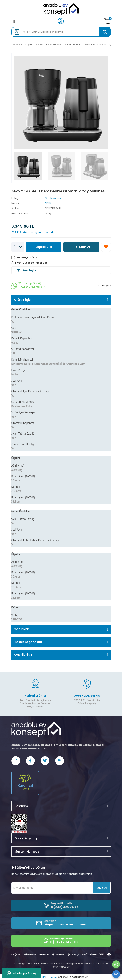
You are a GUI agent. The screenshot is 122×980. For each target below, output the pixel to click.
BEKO (48, 203)
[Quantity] (18, 247)
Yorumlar (22, 629)
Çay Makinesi (53, 198)
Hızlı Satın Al (81, 247)
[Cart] (108, 21)
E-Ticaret (52, 977)
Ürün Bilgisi (23, 300)
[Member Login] (61, 21)
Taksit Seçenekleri (29, 642)
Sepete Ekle (44, 247)
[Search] (61, 32)
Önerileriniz (23, 655)
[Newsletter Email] (61, 888)
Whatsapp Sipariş (22, 973)
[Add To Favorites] (106, 247)
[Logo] (61, 9)
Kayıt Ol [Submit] (102, 888)
